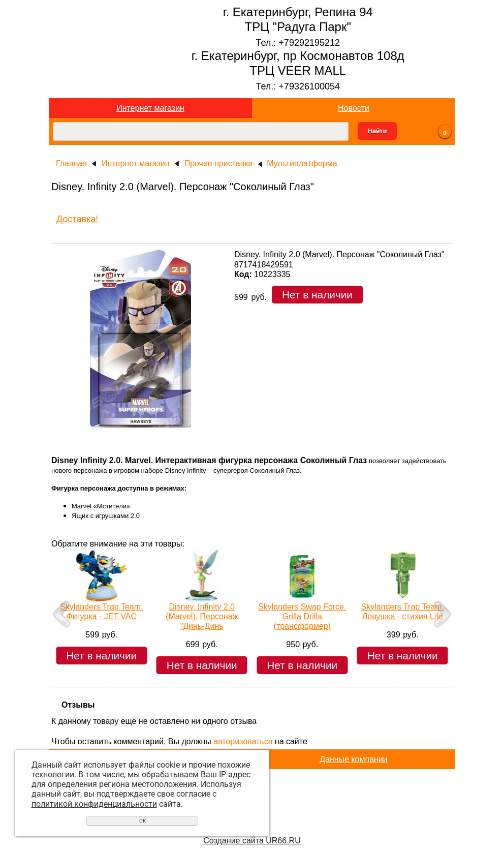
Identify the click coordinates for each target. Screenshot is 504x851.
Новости (354, 108)
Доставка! (77, 219)
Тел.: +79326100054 (298, 86)
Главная (71, 163)
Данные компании (354, 759)
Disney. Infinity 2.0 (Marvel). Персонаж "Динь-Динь (202, 616)
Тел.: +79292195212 (298, 43)
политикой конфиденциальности (94, 804)
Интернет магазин (150, 108)
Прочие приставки (219, 163)
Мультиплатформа (302, 163)
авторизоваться (243, 741)
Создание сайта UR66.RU (252, 841)
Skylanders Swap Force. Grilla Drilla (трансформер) (302, 616)
